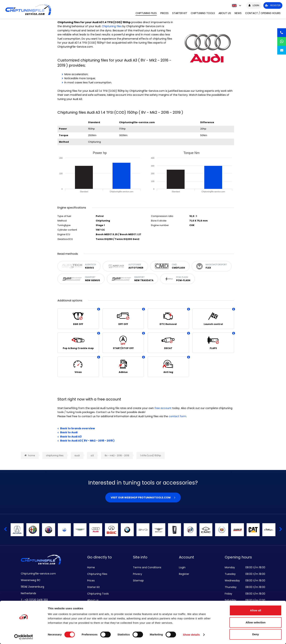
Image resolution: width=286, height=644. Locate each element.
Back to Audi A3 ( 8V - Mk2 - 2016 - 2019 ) (87, 441)
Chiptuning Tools (203, 13)
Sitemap (138, 581)
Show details (191, 635)
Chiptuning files (112, 26)
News (238, 13)
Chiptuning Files (146, 13)
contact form (177, 416)
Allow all (256, 610)
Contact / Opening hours (263, 13)
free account (163, 408)
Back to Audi (69, 432)
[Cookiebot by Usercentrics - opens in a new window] (24, 637)
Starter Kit (180, 13)
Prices (164, 13)
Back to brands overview (78, 428)
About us (225, 13)
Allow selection (255, 622)
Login (182, 567)
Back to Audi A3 (71, 437)
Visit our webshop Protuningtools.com (141, 498)
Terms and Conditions (147, 567)
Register (184, 574)
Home (91, 567)
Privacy (138, 574)
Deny (256, 634)
